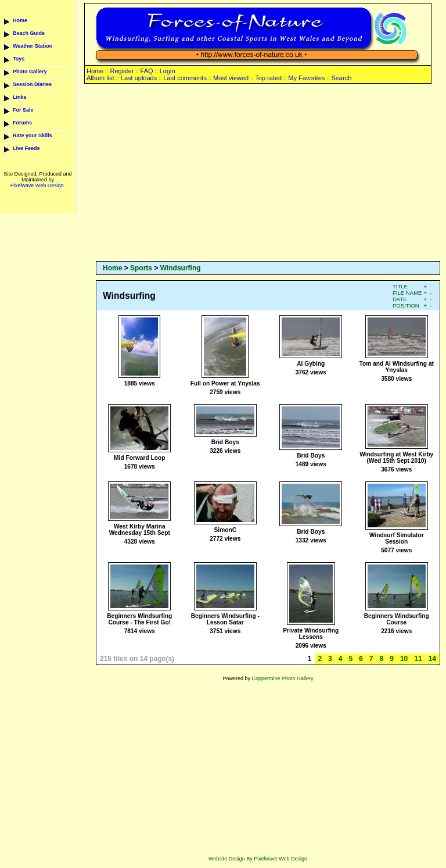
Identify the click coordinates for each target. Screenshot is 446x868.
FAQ (147, 71)
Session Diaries (32, 84)
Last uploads (139, 78)
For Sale (23, 110)
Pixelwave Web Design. (38, 185)
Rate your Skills (33, 135)
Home (20, 20)
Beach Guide (29, 33)
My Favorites (306, 78)
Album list (100, 78)
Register (122, 71)
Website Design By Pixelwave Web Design (258, 859)
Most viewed (231, 78)
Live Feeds (26, 148)
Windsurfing (181, 268)
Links (20, 97)
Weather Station (33, 46)
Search (341, 78)
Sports (141, 268)
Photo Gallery (30, 72)
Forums (22, 123)
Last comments (185, 78)
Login (168, 71)
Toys (19, 59)
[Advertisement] (268, 173)
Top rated (268, 78)
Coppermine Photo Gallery (282, 678)
